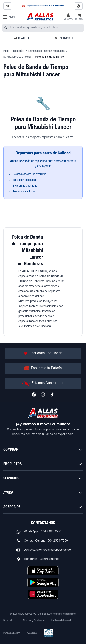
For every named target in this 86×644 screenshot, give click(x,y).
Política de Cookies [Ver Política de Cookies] (12, 633)
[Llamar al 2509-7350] (8, 6)
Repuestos (19, 51)
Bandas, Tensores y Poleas (17, 57)
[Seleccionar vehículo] (22, 38)
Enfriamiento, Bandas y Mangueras (47, 51)
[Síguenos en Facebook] (34, 395)
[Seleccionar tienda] (64, 38)
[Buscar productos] (6, 28)
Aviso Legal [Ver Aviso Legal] (32, 633)
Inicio (6, 51)
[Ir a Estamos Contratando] (43, 383)
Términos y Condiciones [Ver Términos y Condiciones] (34, 621)
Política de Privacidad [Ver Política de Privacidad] (61, 621)
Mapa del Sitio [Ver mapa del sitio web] (10, 621)
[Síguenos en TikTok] (52, 395)
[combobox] (43, 28)
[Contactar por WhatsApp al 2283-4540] (78, 6)
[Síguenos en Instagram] (43, 395)
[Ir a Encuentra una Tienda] (43, 353)
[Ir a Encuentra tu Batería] (43, 368)
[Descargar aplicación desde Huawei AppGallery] (43, 594)
